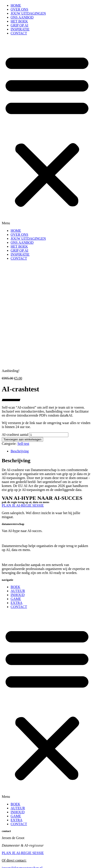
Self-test (23, 444)
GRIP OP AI (19, 25)
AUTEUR (18, 591)
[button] (47, 132)
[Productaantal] (49, 435)
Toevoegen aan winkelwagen (22, 439)
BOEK (15, 587)
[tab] (51, 451)
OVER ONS (19, 9)
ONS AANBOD (22, 17)
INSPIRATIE (20, 29)
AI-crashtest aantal (15, 435)
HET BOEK (19, 21)
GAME (16, 599)
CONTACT (19, 33)
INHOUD (18, 595)
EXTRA (16, 603)
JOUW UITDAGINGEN (28, 13)
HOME (16, 5)
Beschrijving (20, 451)
